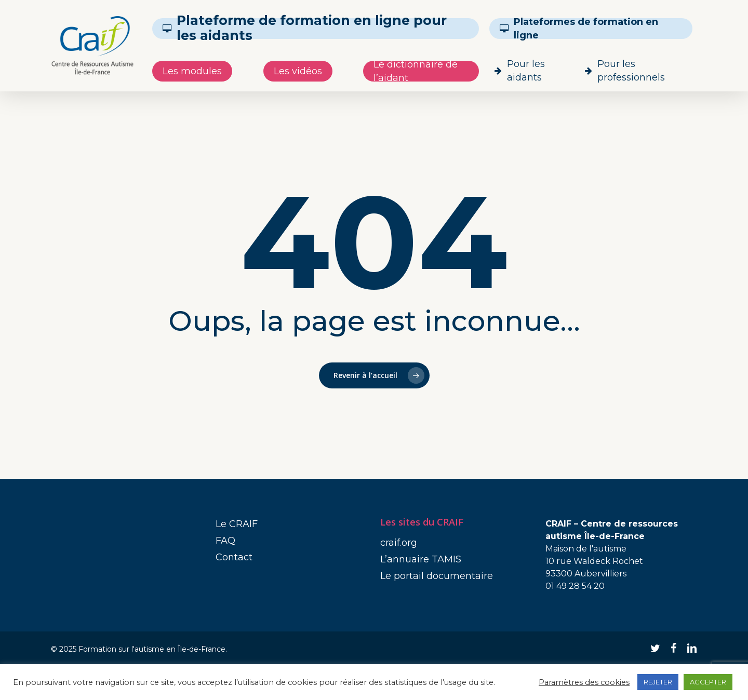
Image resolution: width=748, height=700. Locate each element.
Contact (234, 557)
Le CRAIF (237, 524)
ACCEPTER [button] (708, 682)
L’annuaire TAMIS (421, 559)
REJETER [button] (658, 682)
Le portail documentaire (437, 576)
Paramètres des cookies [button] (584, 682)
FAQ (225, 541)
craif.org (399, 543)
